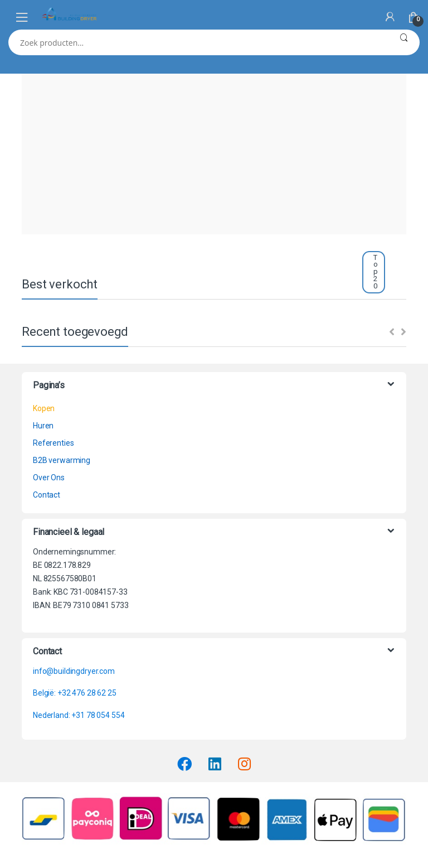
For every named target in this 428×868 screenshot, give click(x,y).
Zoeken (404, 42)
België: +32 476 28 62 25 (75, 693)
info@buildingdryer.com (74, 671)
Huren (43, 426)
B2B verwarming (62, 460)
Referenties (53, 443)
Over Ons (49, 478)
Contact (47, 495)
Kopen (44, 408)
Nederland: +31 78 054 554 (79, 715)
